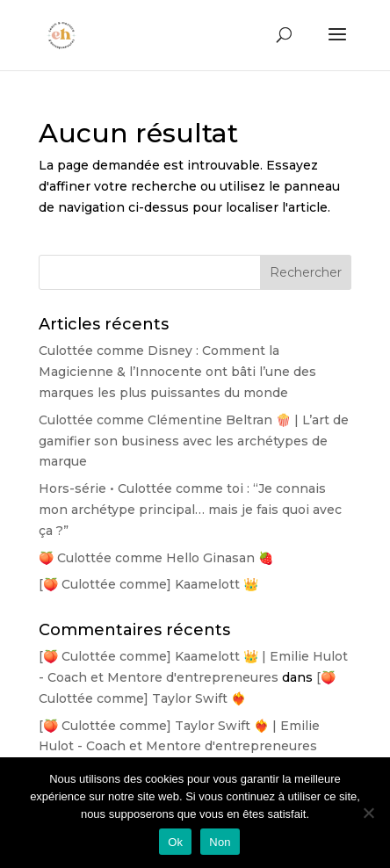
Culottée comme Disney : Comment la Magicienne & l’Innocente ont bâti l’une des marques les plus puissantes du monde (177, 372)
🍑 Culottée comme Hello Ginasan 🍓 (156, 558)
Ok (175, 842)
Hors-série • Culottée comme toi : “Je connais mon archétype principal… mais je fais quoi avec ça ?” (190, 510)
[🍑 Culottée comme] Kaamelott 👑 (148, 584)
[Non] (368, 813)
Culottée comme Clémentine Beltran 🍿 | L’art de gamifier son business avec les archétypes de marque (194, 441)
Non (220, 842)
